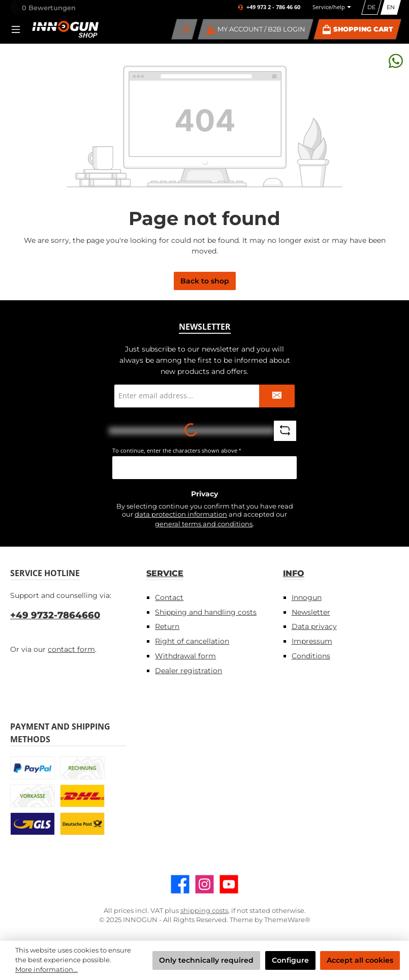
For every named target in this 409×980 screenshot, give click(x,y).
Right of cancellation (192, 641)
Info (294, 573)
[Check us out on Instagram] (205, 884)
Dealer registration (188, 671)
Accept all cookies (360, 960)
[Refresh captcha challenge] (285, 431)
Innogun (307, 597)
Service (165, 573)
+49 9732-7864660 (55, 615)
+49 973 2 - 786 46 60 (273, 7)
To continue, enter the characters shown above (177, 450)
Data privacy (314, 626)
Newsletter (311, 612)
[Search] (185, 29)
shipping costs (204, 911)
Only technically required (206, 960)
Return (167, 626)
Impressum (312, 641)
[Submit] (277, 396)
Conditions (311, 656)
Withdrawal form (185, 656)
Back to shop (205, 281)
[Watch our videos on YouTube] (229, 884)
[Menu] (19, 29)
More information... (46, 970)
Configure (290, 960)
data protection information (181, 514)
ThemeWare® (287, 920)
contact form (71, 649)
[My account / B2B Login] (256, 29)
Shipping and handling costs (206, 612)
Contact (169, 597)
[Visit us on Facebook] (180, 884)
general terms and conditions (204, 524)
